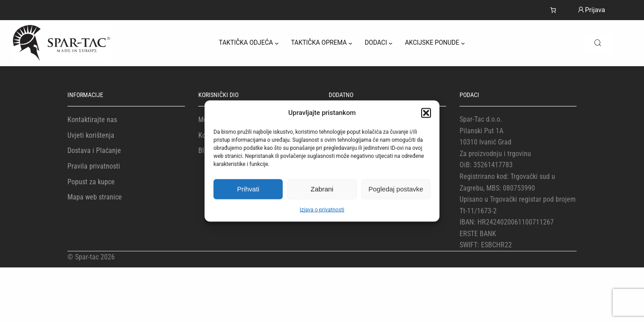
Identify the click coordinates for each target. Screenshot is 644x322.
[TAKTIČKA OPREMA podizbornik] (350, 43)
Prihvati (248, 189)
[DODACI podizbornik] (391, 43)
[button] (426, 113)
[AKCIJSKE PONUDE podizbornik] (463, 43)
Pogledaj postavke (396, 189)
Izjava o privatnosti (322, 209)
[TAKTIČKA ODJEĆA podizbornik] (277, 43)
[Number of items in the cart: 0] (553, 10)
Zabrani (322, 189)
